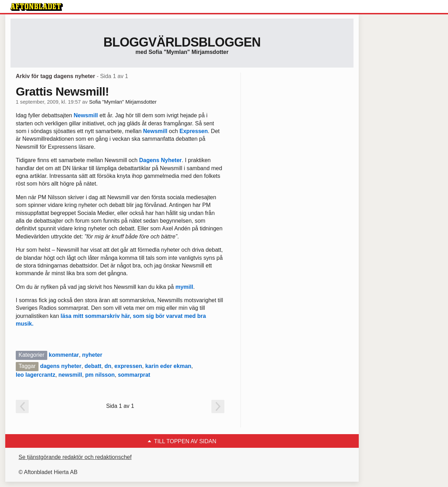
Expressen (194, 131)
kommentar (64, 355)
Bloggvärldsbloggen (182, 42)
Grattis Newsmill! (62, 91)
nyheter (92, 355)
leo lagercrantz (36, 375)
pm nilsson (100, 375)
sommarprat (134, 375)
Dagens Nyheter (160, 160)
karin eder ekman (168, 366)
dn (108, 366)
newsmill (70, 375)
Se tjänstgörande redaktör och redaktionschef (75, 457)
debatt (93, 366)
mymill (184, 287)
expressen (128, 366)
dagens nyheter (61, 366)
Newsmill (86, 115)
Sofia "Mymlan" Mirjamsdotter (123, 102)
